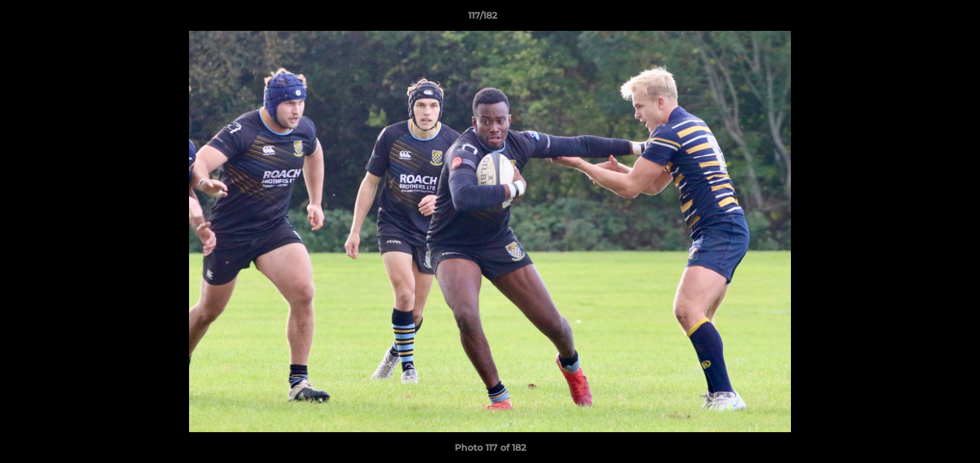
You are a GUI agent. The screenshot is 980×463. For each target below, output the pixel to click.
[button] (926, 19)
